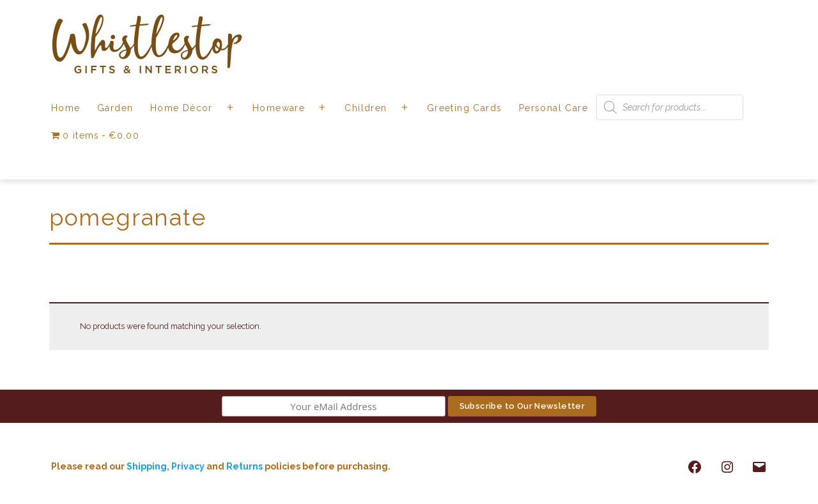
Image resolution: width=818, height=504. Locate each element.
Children (366, 108)
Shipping (147, 466)
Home (66, 108)
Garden (115, 108)
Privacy (188, 466)
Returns (245, 466)
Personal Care (553, 108)
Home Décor (181, 108)
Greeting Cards (465, 108)
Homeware (279, 108)
